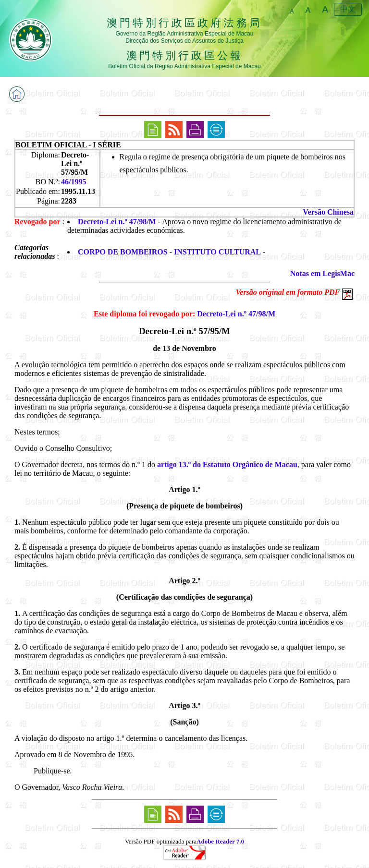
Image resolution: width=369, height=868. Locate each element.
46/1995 (74, 182)
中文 (348, 9)
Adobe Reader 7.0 (220, 841)
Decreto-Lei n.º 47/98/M (117, 222)
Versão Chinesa (328, 212)
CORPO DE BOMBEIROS (123, 252)
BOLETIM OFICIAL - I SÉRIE (68, 145)
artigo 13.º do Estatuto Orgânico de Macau (227, 464)
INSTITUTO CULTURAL (217, 252)
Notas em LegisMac (322, 273)
